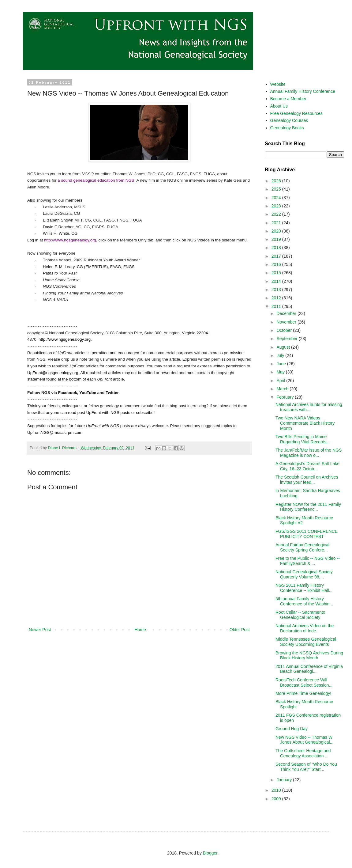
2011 (277, 306)
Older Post (240, 630)
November (287, 322)
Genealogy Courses (289, 120)
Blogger (210, 853)
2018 (277, 248)
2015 (277, 273)
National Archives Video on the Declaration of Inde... (305, 628)
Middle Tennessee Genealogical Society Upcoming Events (306, 642)
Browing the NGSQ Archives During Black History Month (309, 656)
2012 (277, 298)
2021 (277, 223)
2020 (277, 231)
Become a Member (288, 99)
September (287, 339)
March (283, 389)
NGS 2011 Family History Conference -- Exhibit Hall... (304, 588)
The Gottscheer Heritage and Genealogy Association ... (303, 753)
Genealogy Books (287, 128)
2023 (277, 206)
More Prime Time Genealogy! (303, 693)
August (284, 347)
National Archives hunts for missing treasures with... (309, 407)
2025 (277, 189)
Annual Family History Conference (303, 91)
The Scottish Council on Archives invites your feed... (307, 480)
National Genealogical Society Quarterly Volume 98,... (304, 574)
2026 (277, 181)
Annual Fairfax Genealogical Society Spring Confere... (302, 547)
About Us (279, 106)
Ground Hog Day (292, 729)
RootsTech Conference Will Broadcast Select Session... (304, 682)
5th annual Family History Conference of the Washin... (304, 601)
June (282, 364)
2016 (277, 264)
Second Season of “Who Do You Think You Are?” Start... (306, 767)
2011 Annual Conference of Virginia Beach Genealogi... (309, 669)
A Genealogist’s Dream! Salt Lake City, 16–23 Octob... (307, 466)
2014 (277, 281)
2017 (277, 256)
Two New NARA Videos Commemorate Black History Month (305, 423)
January (285, 780)
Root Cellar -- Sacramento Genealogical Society (300, 615)
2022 (277, 214)
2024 (277, 198)
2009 (277, 799)
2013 (277, 290)
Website (278, 84)
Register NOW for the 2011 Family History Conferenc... (308, 507)
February (286, 397)
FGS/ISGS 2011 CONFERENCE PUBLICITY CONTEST (307, 534)
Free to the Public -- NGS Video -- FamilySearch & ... (308, 561)
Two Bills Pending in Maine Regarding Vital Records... (303, 439)
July (281, 355)
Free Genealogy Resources (296, 113)
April (281, 381)
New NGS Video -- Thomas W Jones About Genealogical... (304, 740)
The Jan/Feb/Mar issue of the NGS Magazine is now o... (309, 453)
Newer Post (40, 630)
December (287, 313)
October (285, 330)
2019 (277, 239)
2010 (277, 790)
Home (140, 630)
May (281, 372)
